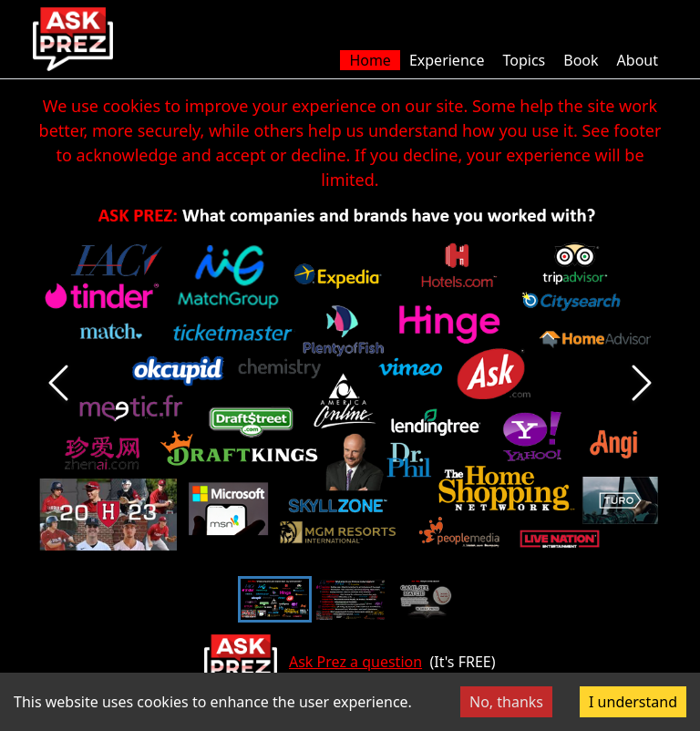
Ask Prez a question (355, 662)
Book (581, 60)
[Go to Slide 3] (426, 599)
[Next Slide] (642, 383)
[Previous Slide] (58, 383)
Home (370, 60)
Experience (447, 60)
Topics (524, 60)
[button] (350, 383)
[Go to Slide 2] (350, 599)
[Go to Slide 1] (275, 599)
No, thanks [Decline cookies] (506, 702)
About (638, 60)
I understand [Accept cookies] (633, 702)
